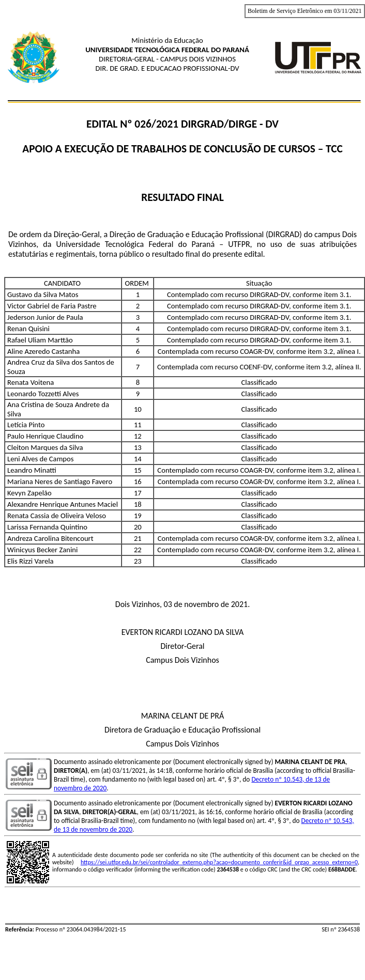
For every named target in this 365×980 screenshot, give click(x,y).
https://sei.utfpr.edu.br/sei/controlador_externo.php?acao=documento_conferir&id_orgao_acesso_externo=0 (219, 862)
